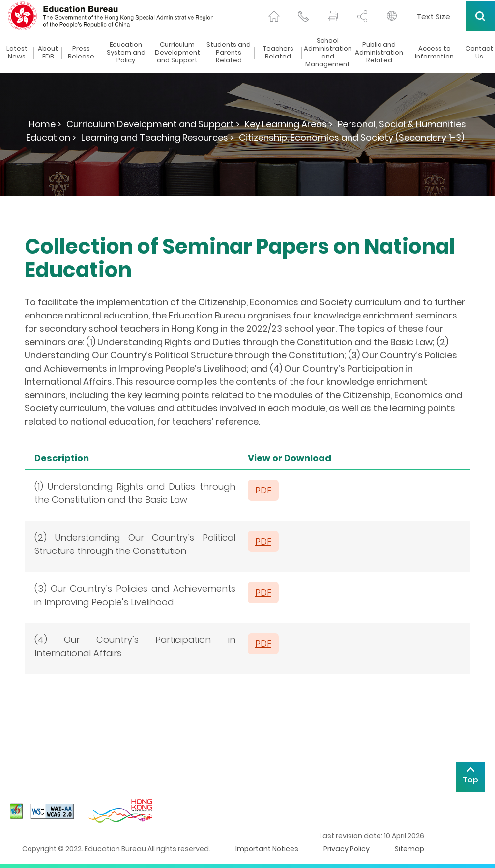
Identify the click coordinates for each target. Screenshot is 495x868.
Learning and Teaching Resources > (158, 137)
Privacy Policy (347, 849)
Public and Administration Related (379, 53)
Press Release (81, 53)
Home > (45, 124)
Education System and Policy (126, 53)
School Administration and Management (328, 53)
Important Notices (267, 849)
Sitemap (409, 849)
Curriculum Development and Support (177, 53)
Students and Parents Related (229, 53)
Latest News (17, 53)
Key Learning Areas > (289, 124)
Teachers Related (278, 53)
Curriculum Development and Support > (153, 124)
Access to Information (434, 53)
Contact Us (479, 53)
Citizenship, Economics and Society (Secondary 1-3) (351, 137)
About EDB (48, 53)
